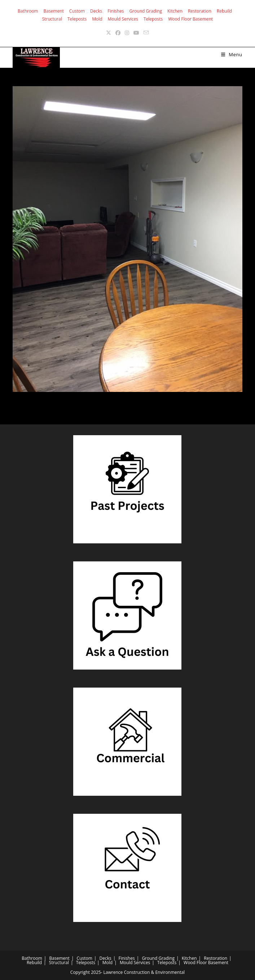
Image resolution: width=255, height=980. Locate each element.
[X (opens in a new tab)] (109, 33)
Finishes (116, 11)
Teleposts (77, 19)
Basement (53, 11)
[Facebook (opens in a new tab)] (118, 33)
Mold (97, 19)
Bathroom (28, 11)
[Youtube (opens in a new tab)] (136, 33)
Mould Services (123, 19)
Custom (77, 11)
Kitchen (175, 11)
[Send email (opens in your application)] (146, 33)
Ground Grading (146, 11)
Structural (52, 19)
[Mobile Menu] (232, 54)
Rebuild (224, 11)
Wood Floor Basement (190, 19)
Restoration (200, 11)
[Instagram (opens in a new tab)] (127, 33)
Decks (96, 11)
